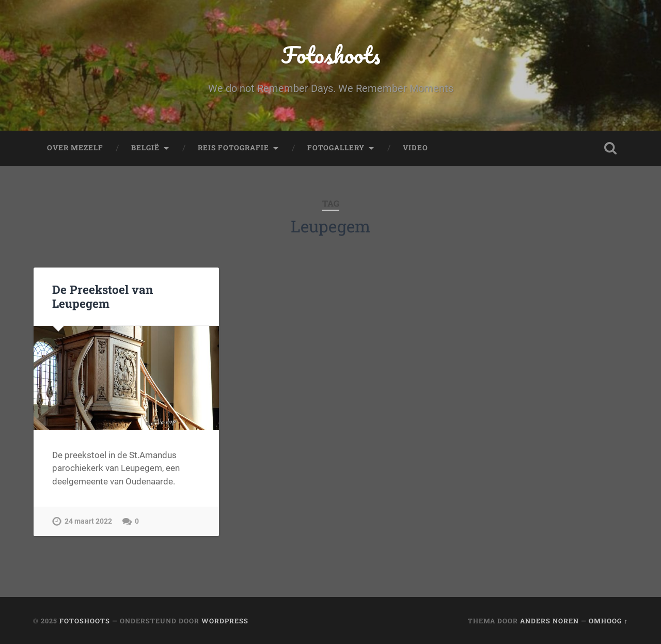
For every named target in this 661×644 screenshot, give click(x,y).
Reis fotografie (233, 148)
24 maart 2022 (88, 521)
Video (415, 148)
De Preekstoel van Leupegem (103, 296)
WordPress (225, 621)
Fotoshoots (331, 54)
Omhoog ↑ (608, 621)
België (145, 148)
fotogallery (336, 148)
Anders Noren (549, 621)
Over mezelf (75, 148)
